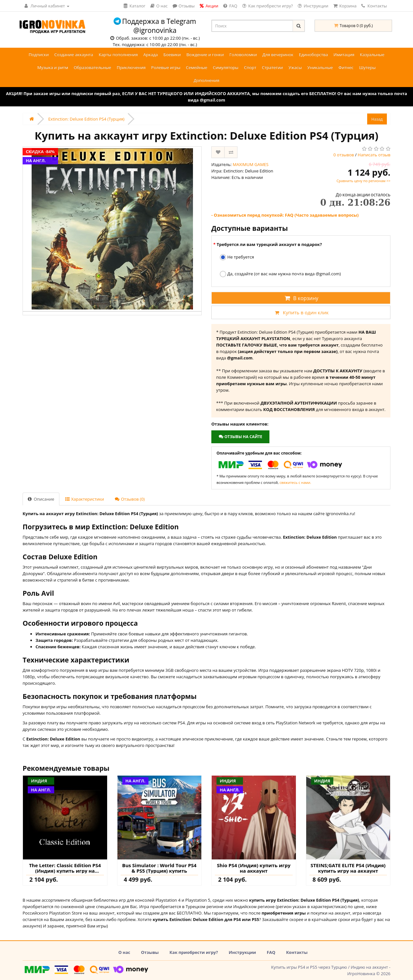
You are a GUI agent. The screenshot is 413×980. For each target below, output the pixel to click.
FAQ (271, 952)
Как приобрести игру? (194, 952)
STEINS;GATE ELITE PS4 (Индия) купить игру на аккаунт (348, 868)
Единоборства (314, 54)
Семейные (196, 67)
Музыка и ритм (53, 67)
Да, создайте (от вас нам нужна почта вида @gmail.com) (280, 274)
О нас (124, 952)
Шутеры (367, 67)
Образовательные (92, 67)
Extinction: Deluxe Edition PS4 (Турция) (86, 119)
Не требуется (237, 257)
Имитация (344, 54)
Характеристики (85, 499)
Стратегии (272, 67)
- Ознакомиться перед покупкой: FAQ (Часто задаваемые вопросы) (285, 215)
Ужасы (295, 67)
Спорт (250, 67)
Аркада (151, 54)
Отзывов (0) (130, 499)
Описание (41, 499)
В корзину (301, 298)
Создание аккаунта (74, 54)
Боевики (172, 54)
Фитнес (346, 67)
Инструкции (242, 952)
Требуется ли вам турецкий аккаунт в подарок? (269, 244)
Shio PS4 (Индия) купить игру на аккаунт (254, 868)
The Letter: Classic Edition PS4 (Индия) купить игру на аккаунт (65, 868)
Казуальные (372, 54)
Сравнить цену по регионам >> (363, 181)
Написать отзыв (374, 155)
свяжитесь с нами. (295, 482)
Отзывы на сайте (240, 437)
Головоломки (243, 54)
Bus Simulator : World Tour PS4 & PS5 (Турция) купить (159, 868)
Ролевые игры (166, 67)
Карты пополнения (118, 54)
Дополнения (206, 80)
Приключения (131, 67)
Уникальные (320, 67)
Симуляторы (226, 67)
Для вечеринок (278, 54)
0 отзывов (344, 155)
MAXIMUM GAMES (251, 164)
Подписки (39, 54)
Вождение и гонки (205, 54)
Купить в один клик (301, 312)
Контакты (374, 6)
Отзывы (150, 952)
